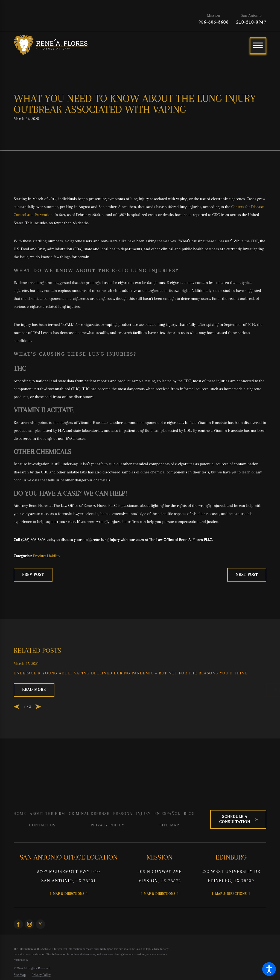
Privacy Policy (108, 855)
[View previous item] (17, 737)
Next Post (247, 603)
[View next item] (38, 737)
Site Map (169, 855)
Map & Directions (74, 926)
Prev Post (33, 603)
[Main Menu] (258, 45)
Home (20, 844)
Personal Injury (132, 844)
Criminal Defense (89, 844)
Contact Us (42, 855)
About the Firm (48, 844)
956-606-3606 (214, 22)
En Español (167, 844)
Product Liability (47, 584)
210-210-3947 (251, 22)
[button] (269, 969)
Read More (34, 719)
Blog (189, 844)
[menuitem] (20, 844)
